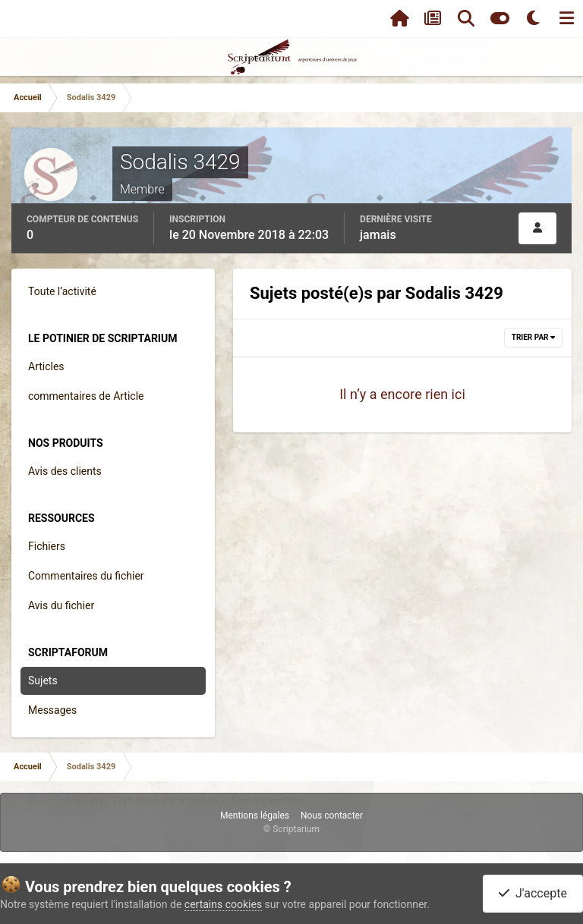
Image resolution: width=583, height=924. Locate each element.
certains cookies (223, 904)
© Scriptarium (291, 829)
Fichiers (47, 546)
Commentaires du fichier (86, 576)
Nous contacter (332, 816)
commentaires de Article (86, 396)
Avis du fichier (61, 605)
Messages (52, 710)
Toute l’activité (62, 291)
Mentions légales (255, 816)
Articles (46, 366)
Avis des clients (65, 471)
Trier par (533, 337)
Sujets (43, 680)
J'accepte (533, 893)
